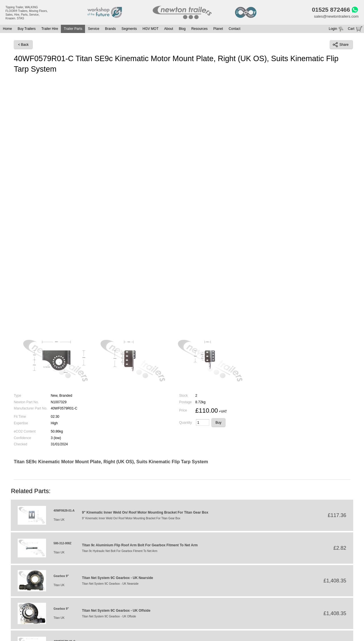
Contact (234, 30)
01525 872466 (329, 10)
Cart (351, 30)
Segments (129, 30)
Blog (182, 30)
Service (94, 30)
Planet (218, 30)
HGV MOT (150, 30)
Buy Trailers (27, 30)
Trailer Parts (73, 30)
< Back (23, 46)
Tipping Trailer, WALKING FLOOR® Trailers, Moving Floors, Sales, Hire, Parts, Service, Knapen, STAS (27, 13)
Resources (199, 30)
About (168, 30)
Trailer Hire (50, 30)
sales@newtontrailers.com (335, 17)
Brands (110, 30)
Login (333, 30)
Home (7, 30)
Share (341, 46)
